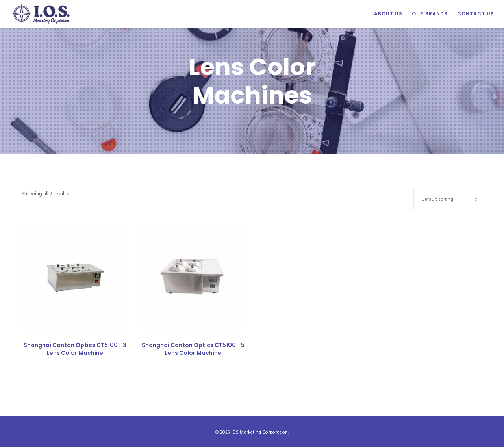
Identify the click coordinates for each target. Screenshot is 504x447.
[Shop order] (448, 198)
